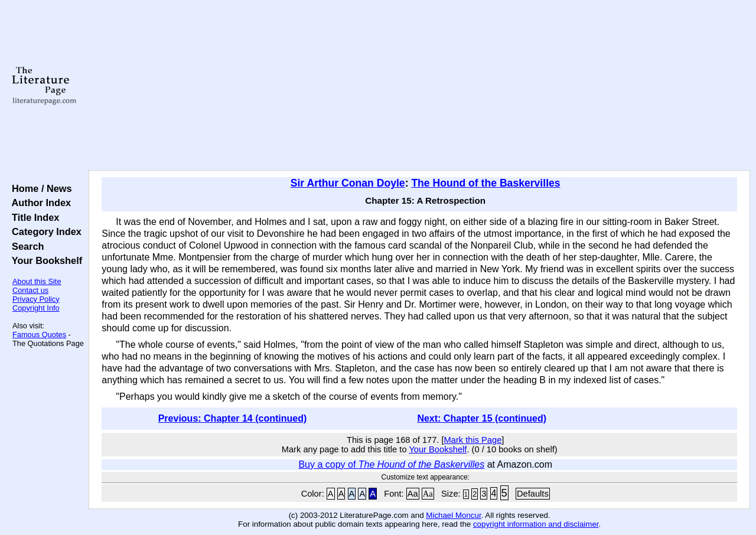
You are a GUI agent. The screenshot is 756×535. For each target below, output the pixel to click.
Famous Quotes (39, 335)
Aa (413, 494)
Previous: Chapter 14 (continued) (233, 418)
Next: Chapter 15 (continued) (482, 418)
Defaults (533, 494)
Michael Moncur (453, 515)
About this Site (37, 281)
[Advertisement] (420, 86)
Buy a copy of (391, 464)
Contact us (30, 290)
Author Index (39, 203)
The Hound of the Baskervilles (485, 183)
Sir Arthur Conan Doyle (348, 183)
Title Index (33, 217)
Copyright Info (36, 308)
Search (25, 246)
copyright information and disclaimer (536, 524)
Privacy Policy (36, 299)
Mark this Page (473, 440)
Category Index (44, 231)
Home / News (39, 188)
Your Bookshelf (44, 260)
